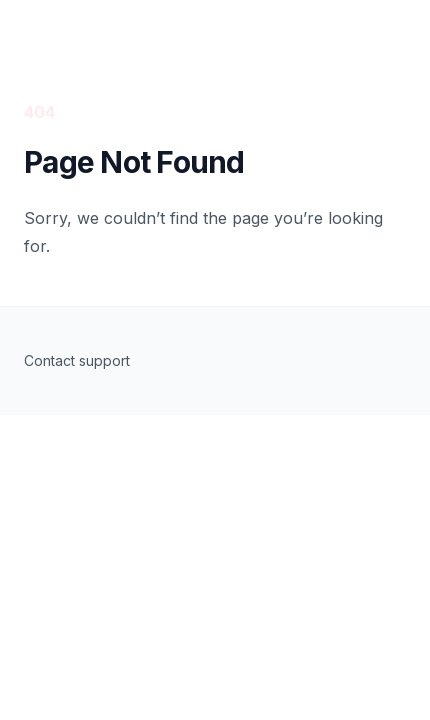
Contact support (77, 360)
